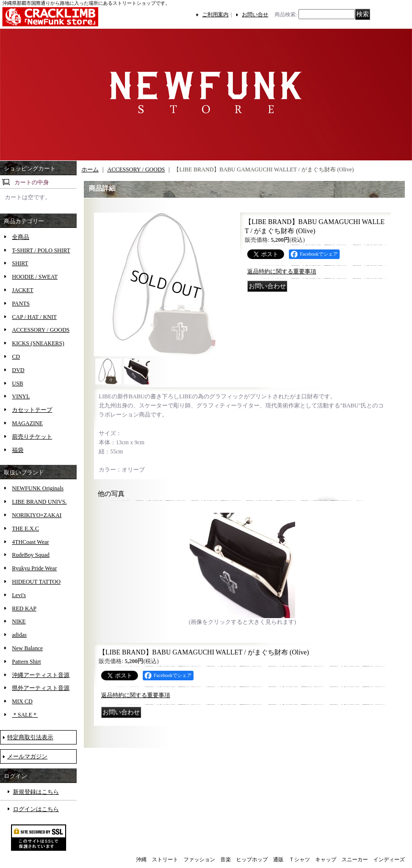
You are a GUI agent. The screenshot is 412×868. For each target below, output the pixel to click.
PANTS (21, 304)
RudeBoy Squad (31, 555)
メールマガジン (27, 756)
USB (17, 383)
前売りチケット (32, 437)
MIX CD (22, 701)
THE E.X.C (25, 529)
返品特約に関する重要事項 (282, 271)
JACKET (23, 290)
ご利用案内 (215, 14)
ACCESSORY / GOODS (41, 330)
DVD (18, 370)
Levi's (19, 595)
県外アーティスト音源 (41, 688)
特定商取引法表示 (30, 737)
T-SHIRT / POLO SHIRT (41, 250)
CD (16, 357)
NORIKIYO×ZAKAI (37, 515)
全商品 (21, 237)
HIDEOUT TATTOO (36, 582)
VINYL (21, 396)
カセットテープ (32, 410)
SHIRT (20, 263)
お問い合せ (255, 14)
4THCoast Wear (30, 542)
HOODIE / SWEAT (35, 277)
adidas (19, 635)
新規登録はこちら (36, 792)
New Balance (27, 648)
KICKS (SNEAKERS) (38, 343)
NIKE (19, 621)
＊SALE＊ (25, 715)
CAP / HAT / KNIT (34, 317)
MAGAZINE (27, 423)
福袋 (18, 450)
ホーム (90, 169)
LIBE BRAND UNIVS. (39, 502)
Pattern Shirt (26, 662)
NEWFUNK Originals (38, 488)
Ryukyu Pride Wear (34, 568)
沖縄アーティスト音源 (41, 675)
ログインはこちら (36, 809)
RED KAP (24, 609)
